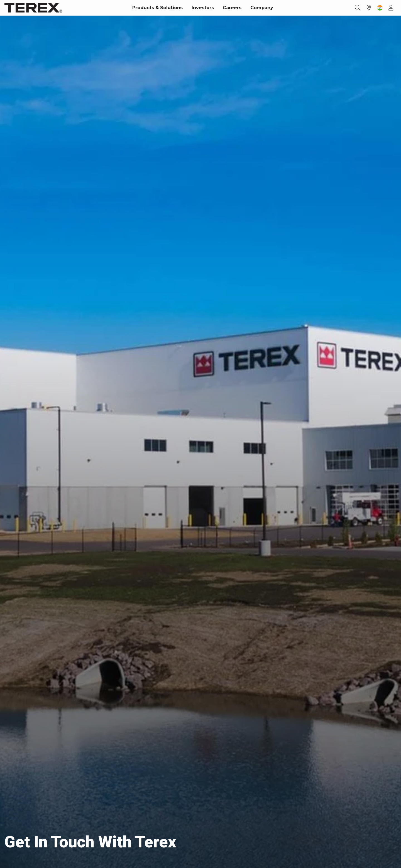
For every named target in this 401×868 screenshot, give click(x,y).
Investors (203, 8)
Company (262, 8)
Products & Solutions (157, 8)
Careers (232, 8)
